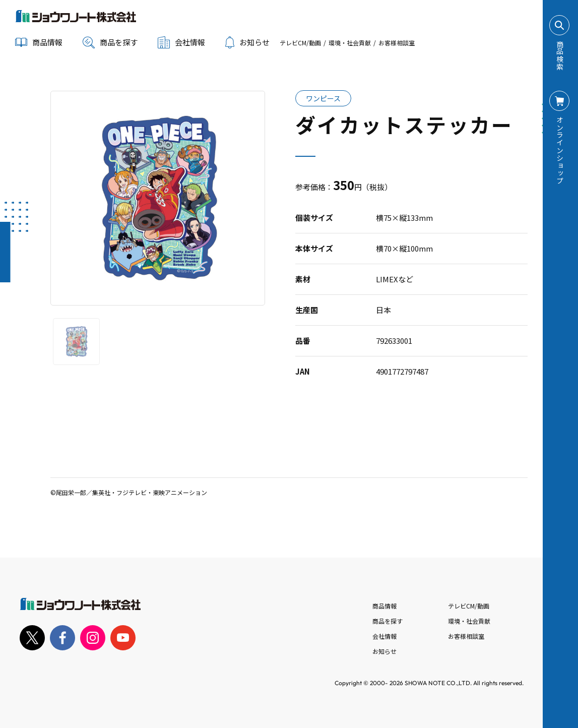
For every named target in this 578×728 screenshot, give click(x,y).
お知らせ (247, 42)
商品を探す (110, 42)
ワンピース (323, 98)
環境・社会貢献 (350, 43)
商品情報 (384, 606)
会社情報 (384, 636)
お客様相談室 (397, 43)
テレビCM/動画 (300, 43)
